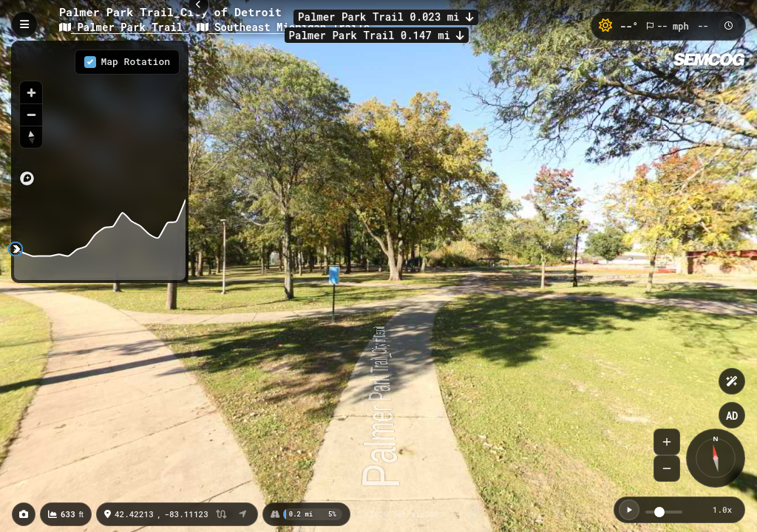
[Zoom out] (31, 115)
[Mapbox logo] (27, 178)
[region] (100, 117)
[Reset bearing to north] (31, 137)
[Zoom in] (31, 92)
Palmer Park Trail (124, 27)
